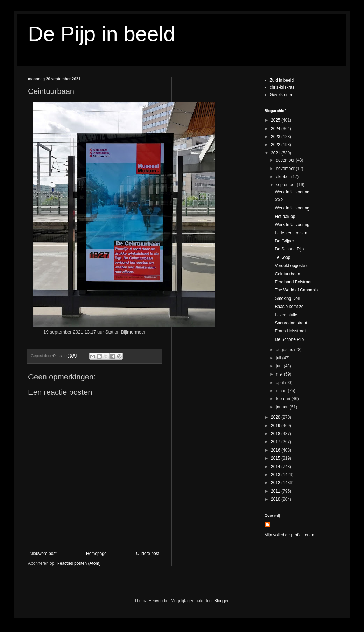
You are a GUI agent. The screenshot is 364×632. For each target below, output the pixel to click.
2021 (276, 153)
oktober (283, 177)
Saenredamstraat (291, 323)
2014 (276, 467)
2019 (276, 426)
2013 (276, 475)
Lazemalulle (286, 315)
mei (280, 374)
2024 (276, 129)
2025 (276, 120)
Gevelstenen (282, 95)
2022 (276, 145)
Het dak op (285, 217)
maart (282, 391)
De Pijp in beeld (101, 34)
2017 (276, 442)
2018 (276, 434)
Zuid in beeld (282, 80)
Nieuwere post (43, 554)
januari (283, 407)
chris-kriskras (282, 87)
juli (279, 358)
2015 (276, 458)
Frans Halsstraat (290, 331)
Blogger (221, 601)
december (286, 160)
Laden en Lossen (291, 233)
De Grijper (284, 241)
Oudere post (148, 554)
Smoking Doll (287, 298)
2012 (276, 483)
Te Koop (282, 257)
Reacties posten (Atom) (79, 563)
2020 (276, 417)
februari (283, 399)
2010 (276, 499)
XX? (279, 200)
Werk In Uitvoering (292, 192)
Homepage (96, 554)
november (286, 169)
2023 (276, 137)
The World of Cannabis (296, 290)
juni (280, 366)
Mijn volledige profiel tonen (289, 535)
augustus (285, 350)
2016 (276, 450)
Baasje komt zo (289, 307)
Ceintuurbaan (287, 274)
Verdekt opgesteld (292, 266)
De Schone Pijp (289, 249)
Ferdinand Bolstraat (293, 282)
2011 (276, 491)
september (286, 185)
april (280, 383)
